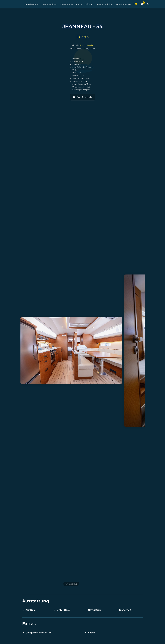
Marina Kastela (87, 45)
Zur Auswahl (83, 97)
